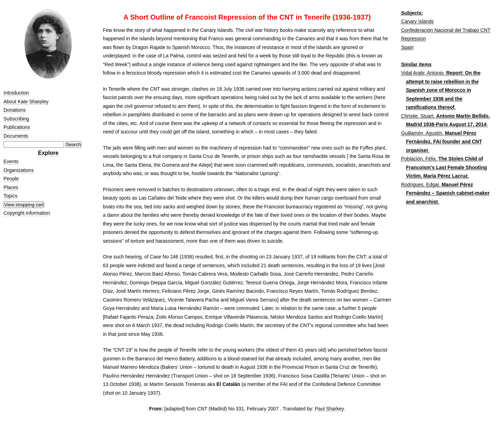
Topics (10, 196)
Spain (407, 47)
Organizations (19, 170)
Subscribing (16, 119)
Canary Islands (417, 21)
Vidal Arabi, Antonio (422, 73)
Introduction (16, 93)
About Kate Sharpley (26, 102)
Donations (15, 110)
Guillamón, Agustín (422, 133)
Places (11, 187)
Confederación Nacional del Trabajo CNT (446, 30)
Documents (16, 136)
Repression (414, 39)
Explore (48, 153)
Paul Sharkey (329, 409)
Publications (17, 127)
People (11, 179)
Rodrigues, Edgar (420, 185)
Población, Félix (418, 159)
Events (11, 161)
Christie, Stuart (417, 116)
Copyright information (27, 213)
